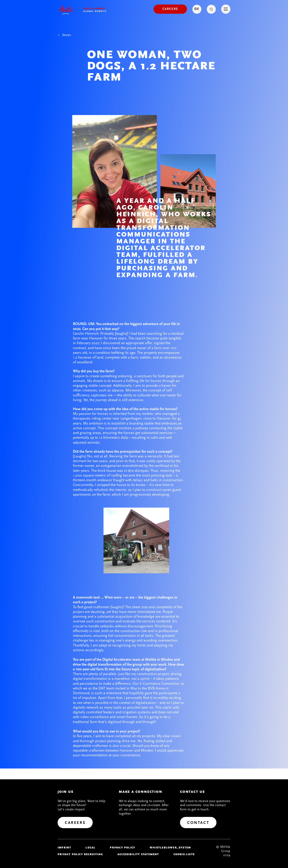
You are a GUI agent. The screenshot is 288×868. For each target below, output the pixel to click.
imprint (64, 848)
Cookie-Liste (184, 854)
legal (90, 848)
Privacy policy (123, 848)
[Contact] (198, 823)
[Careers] (170, 9)
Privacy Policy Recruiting (80, 854)
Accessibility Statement (138, 854)
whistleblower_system (170, 848)
